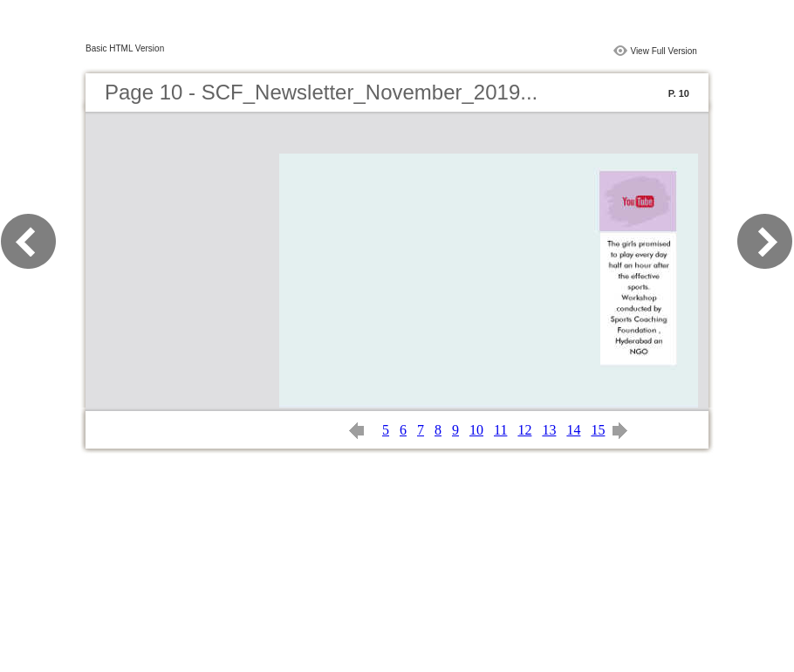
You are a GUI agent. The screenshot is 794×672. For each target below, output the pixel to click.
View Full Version (664, 51)
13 (549, 430)
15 (598, 430)
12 (524, 430)
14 (573, 430)
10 (476, 430)
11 (500, 430)
